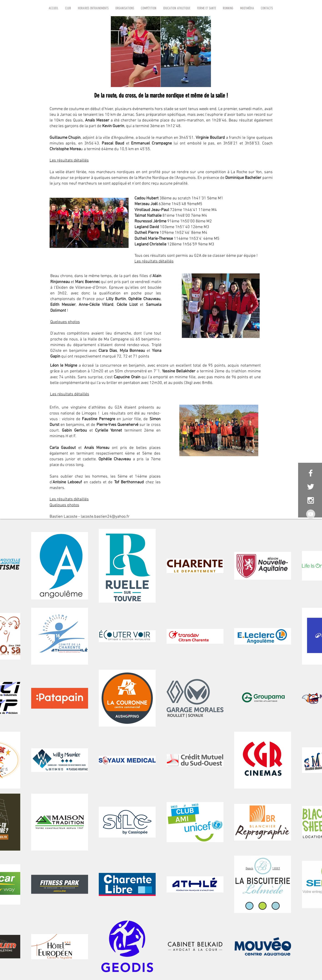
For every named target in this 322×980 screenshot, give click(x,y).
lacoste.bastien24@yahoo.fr (105, 517)
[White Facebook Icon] (311, 473)
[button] (68, 8)
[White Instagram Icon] (311, 500)
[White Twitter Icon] (311, 487)
